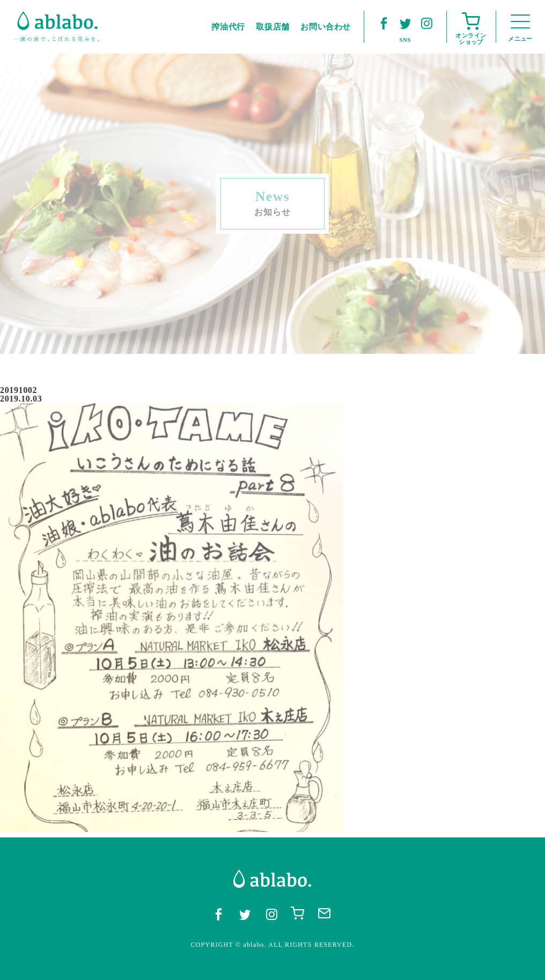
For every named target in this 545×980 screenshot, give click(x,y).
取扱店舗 (272, 27)
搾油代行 (228, 27)
